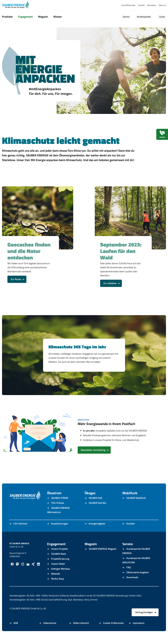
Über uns (162, 5)
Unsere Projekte (59, 556)
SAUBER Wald (58, 561)
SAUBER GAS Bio (97, 510)
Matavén (56, 581)
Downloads (132, 585)
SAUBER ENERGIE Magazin (103, 556)
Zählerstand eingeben (138, 580)
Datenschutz (50, 630)
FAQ (129, 575)
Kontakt (141, 5)
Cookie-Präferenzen (113, 630)
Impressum (139, 630)
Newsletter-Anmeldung (93, 457)
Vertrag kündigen (144, 620)
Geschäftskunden (128, 5)
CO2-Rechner (20, 531)
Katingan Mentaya (61, 576)
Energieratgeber (97, 531)
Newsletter (152, 5)
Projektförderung (60, 566)
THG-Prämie (58, 510)
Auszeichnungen (60, 531)
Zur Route (16, 287)
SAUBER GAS (96, 505)
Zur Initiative (110, 291)
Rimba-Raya (58, 586)
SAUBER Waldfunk (136, 505)
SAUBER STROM (60, 505)
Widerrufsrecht (81, 630)
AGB (16, 630)
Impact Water (58, 571)
